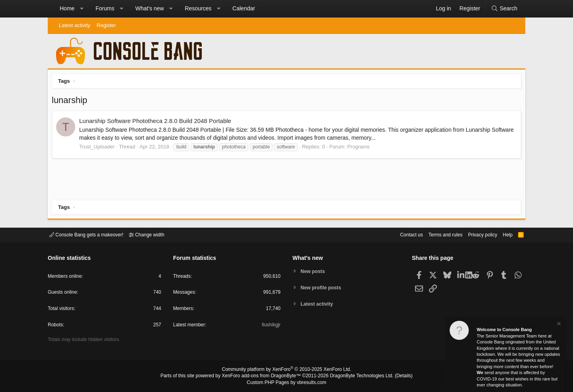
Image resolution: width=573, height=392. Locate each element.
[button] (82, 9)
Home (67, 8)
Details (394, 376)
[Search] (504, 9)
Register (106, 25)
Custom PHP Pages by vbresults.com (286, 383)
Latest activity (75, 25)
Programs (360, 149)
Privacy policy (476, 234)
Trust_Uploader (99, 149)
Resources (198, 8)
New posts (314, 271)
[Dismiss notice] (558, 325)
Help (503, 234)
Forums (105, 8)
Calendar (244, 8)
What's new (150, 8)
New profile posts (323, 288)
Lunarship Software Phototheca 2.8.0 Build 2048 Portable (157, 123)
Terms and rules (436, 234)
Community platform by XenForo (286, 371)
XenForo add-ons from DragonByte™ (263, 376)
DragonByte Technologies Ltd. (356, 376)
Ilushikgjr (270, 326)
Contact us (399, 234)
